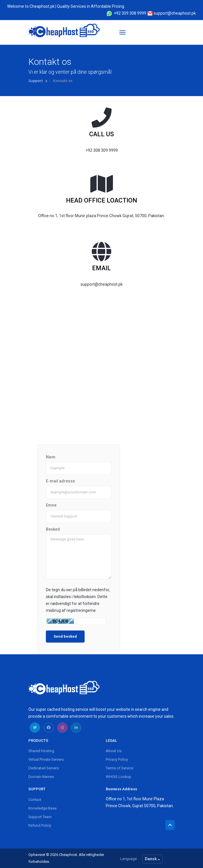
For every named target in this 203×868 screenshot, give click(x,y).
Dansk (152, 859)
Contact (35, 800)
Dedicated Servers (44, 768)
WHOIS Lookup (119, 777)
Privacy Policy (117, 759)
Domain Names (41, 777)
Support (36, 81)
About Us (114, 751)
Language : (129, 859)
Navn (51, 457)
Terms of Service (120, 768)
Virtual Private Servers (46, 759)
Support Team (40, 817)
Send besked (65, 636)
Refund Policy (40, 825)
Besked (53, 529)
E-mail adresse (60, 481)
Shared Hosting (41, 751)
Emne (51, 505)
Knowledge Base (42, 808)
